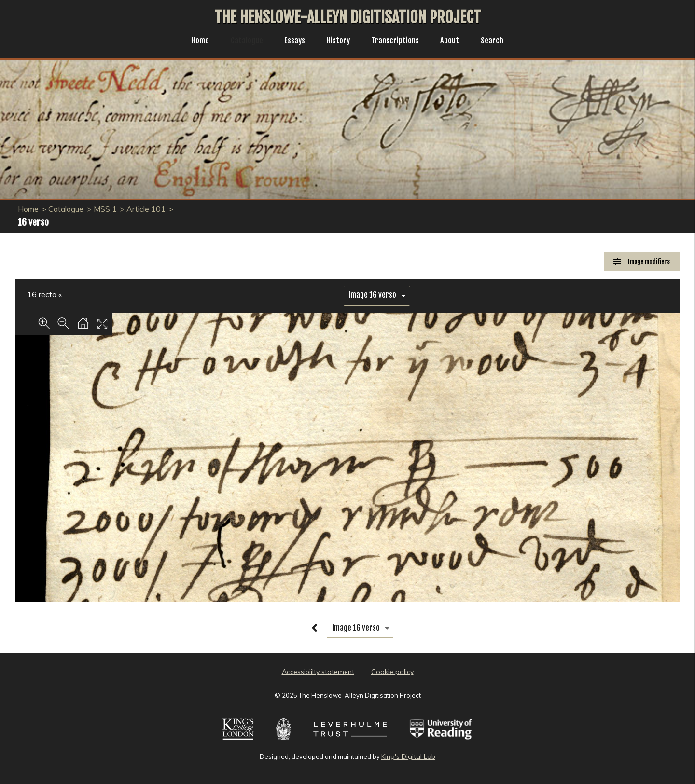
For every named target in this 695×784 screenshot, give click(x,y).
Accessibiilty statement (318, 672)
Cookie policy (392, 672)
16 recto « (44, 294)
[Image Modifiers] (642, 262)
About (456, 41)
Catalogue (242, 41)
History (338, 41)
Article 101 (146, 209)
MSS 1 (105, 209)
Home (193, 41)
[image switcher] (377, 295)
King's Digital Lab (408, 756)
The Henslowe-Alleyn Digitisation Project (348, 17)
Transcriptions (398, 41)
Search (500, 41)
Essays (292, 41)
